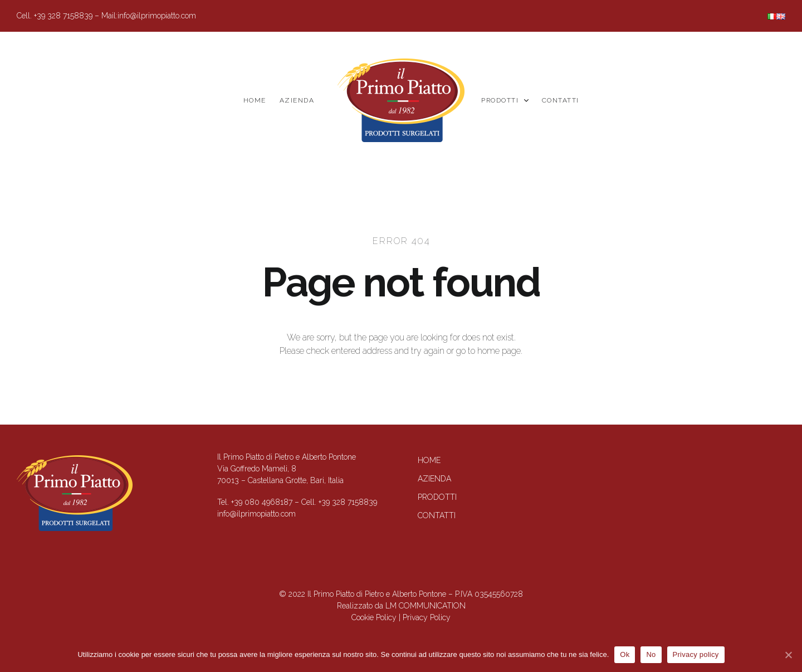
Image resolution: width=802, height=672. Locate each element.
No (651, 654)
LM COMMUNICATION (426, 606)
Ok (625, 654)
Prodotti (505, 100)
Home (255, 100)
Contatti (561, 100)
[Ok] (788, 655)
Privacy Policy (427, 617)
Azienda (297, 100)
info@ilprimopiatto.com (157, 16)
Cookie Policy (374, 617)
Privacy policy (696, 654)
